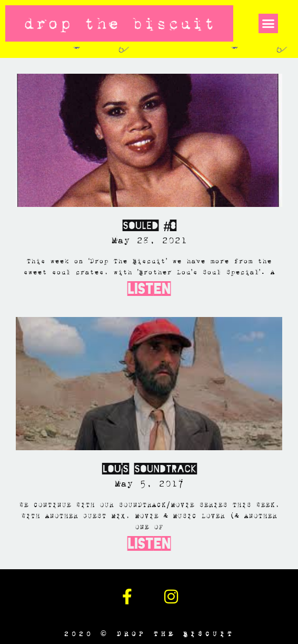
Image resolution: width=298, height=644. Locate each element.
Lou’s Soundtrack (149, 469)
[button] (269, 24)
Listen (149, 289)
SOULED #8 (149, 226)
